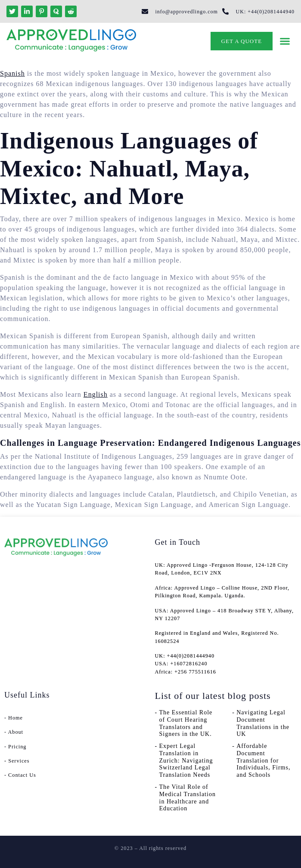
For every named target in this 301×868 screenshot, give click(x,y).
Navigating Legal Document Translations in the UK (263, 723)
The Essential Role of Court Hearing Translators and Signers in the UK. (186, 723)
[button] (285, 41)
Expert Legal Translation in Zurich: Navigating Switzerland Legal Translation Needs (186, 760)
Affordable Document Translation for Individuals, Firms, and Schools (263, 760)
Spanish (12, 73)
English (96, 394)
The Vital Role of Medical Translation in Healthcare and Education (188, 798)
